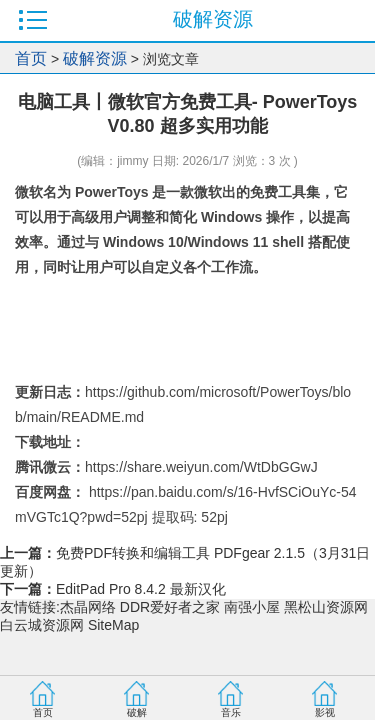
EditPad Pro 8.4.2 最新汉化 (141, 589)
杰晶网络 (88, 607)
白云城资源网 (42, 625)
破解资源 (95, 58)
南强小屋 (252, 607)
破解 (137, 712)
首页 (31, 58)
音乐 (231, 712)
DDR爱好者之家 (170, 607)
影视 (325, 712)
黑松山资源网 (326, 607)
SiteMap (113, 625)
